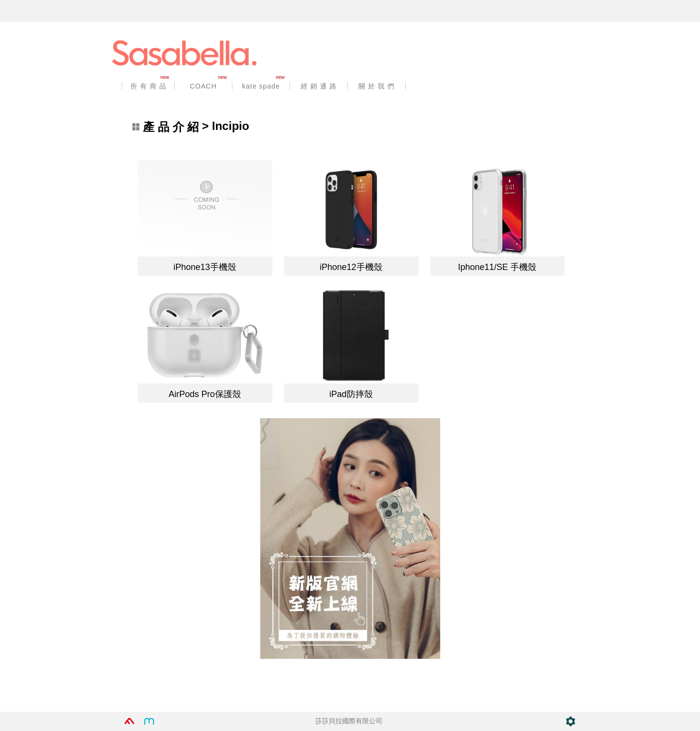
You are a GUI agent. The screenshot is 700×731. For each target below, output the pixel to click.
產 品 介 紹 (171, 127)
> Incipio (191, 127)
